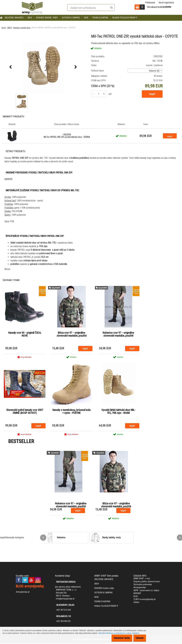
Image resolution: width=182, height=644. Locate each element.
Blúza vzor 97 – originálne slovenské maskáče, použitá (72, 334)
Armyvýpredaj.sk (23, 592)
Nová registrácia (166, 3)
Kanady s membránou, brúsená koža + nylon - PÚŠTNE (71, 412)
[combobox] (145, 71)
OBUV (30, 18)
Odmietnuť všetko (117, 638)
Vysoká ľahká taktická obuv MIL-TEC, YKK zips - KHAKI (118, 412)
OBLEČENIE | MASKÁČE (14, 18)
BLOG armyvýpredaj (30, 586)
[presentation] (11, 67)
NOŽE (86, 18)
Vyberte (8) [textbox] (154, 71)
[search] (111, 8)
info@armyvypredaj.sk (65, 599)
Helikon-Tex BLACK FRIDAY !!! (125, 18)
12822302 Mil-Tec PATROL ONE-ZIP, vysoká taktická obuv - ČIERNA (67, 136)
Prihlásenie (150, 3)
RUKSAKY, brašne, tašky (47, 18)
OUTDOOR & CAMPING (71, 18)
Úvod (4, 28)
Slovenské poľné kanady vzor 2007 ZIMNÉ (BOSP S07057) (25, 412)
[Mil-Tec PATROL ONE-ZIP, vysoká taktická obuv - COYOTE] (43, 67)
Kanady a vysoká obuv (22, 28)
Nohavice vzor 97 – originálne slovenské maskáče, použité (118, 334)
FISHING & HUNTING (100, 18)
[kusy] (99, 94)
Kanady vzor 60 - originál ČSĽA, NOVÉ (25, 334)
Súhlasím (138, 638)
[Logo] (32, 7)
